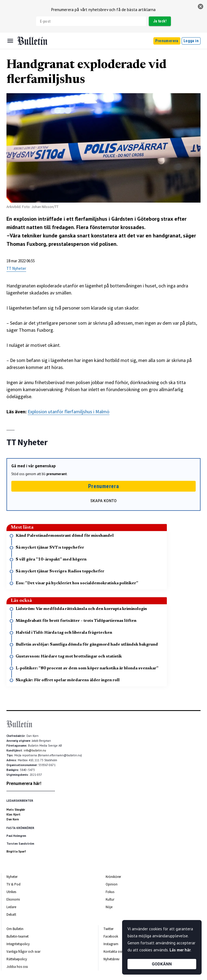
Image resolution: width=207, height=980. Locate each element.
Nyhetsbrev (111, 959)
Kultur (110, 899)
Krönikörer (113, 877)
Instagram (111, 944)
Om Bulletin (15, 929)
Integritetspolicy (18, 944)
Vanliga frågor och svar (23, 952)
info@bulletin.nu (35, 750)
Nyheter (12, 877)
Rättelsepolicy (17, 959)
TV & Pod (13, 884)
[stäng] (201, 6)
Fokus (110, 892)
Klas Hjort (13, 814)
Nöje (109, 907)
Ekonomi (13, 899)
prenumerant (57, 474)
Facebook (111, 936)
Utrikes (11, 892)
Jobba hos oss (17, 967)
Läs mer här (180, 950)
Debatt (11, 914)
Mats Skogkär (16, 810)
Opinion (112, 884)
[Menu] (10, 41)
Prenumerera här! (24, 783)
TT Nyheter (16, 268)
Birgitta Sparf (16, 851)
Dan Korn (13, 819)
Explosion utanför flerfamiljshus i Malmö (69, 412)
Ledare (11, 907)
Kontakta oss (113, 952)
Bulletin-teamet (18, 936)
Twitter (108, 929)
